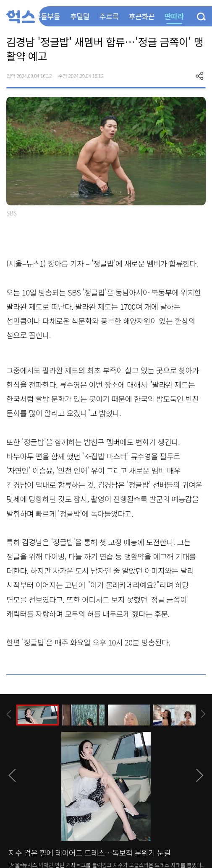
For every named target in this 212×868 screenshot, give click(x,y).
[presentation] (9, 714)
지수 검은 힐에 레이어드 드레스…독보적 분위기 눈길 (89, 852)
